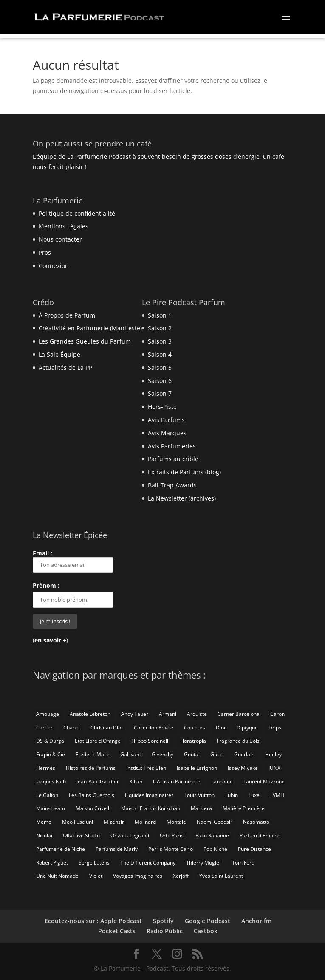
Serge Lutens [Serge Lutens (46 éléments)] (94, 863)
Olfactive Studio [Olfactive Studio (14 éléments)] (81, 835)
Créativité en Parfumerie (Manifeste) (90, 328)
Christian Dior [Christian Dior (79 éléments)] (107, 728)
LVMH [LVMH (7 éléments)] (277, 795)
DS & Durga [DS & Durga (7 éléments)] (50, 741)
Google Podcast (208, 921)
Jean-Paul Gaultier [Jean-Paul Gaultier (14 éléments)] (98, 781)
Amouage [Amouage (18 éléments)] (48, 714)
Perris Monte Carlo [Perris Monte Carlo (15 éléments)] (171, 849)
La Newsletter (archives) (182, 498)
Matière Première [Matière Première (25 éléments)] (244, 808)
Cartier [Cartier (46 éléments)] (44, 728)
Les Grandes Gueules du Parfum (85, 341)
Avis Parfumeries (172, 446)
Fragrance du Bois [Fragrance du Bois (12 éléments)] (238, 741)
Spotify (163, 921)
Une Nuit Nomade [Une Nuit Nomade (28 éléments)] (57, 876)
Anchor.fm (256, 921)
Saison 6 (160, 381)
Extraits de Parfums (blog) (184, 472)
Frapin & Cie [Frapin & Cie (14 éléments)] (51, 754)
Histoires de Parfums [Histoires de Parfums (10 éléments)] (91, 768)
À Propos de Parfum (67, 315)
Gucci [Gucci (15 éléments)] (217, 754)
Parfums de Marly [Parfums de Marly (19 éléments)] (117, 849)
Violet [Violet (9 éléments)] (96, 876)
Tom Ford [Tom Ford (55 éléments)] (243, 863)
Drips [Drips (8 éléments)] (275, 728)
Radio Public (165, 931)
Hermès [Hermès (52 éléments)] (46, 768)
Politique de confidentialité (77, 213)
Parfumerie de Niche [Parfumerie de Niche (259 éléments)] (61, 849)
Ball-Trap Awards (172, 485)
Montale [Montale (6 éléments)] (176, 822)
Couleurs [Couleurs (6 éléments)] (195, 728)
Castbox (206, 931)
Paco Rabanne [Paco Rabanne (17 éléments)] (212, 835)
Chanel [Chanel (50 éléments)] (72, 728)
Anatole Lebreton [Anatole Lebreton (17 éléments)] (90, 714)
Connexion (54, 266)
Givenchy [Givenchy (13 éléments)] (162, 754)
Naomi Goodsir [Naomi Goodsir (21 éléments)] (215, 822)
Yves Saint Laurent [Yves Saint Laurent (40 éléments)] (221, 876)
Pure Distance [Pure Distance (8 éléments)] (254, 849)
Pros (45, 252)
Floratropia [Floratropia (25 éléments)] (193, 741)
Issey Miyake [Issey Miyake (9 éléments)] (243, 768)
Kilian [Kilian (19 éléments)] (136, 781)
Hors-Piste (162, 407)
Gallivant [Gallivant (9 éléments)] (131, 754)
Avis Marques (167, 433)
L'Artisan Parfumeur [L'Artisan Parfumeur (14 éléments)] (177, 781)
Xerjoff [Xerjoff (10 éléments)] (181, 876)
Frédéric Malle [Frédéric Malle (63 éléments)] (93, 754)
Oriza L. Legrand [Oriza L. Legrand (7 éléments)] (130, 835)
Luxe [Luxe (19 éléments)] (254, 795)
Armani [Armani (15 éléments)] (168, 714)
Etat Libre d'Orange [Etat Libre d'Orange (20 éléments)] (98, 741)
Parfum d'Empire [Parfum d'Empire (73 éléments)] (260, 835)
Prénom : (46, 585)
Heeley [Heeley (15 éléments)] (273, 754)
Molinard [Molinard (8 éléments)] (145, 822)
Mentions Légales (64, 226)
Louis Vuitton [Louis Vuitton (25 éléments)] (199, 795)
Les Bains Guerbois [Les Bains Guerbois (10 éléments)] (92, 795)
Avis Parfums (166, 420)
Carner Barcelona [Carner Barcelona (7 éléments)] (239, 714)
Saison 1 (160, 315)
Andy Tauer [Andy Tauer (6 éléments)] (135, 714)
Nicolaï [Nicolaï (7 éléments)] (44, 835)
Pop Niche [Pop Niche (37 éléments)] (215, 849)
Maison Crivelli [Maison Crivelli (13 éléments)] (93, 808)
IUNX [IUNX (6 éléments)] (274, 768)
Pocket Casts (117, 931)
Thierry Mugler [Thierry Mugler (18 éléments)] (204, 863)
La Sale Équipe (59, 354)
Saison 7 (160, 393)
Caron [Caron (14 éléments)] (277, 714)
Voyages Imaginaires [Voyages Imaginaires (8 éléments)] (138, 876)
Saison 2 (160, 328)
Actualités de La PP (65, 367)
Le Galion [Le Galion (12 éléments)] (47, 795)
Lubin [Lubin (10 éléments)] (232, 795)
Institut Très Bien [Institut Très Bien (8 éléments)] (146, 768)
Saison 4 (160, 354)
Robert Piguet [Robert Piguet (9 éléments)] (52, 863)
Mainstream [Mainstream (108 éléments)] (51, 808)
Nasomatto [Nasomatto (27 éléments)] (256, 822)
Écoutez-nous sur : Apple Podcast (93, 921)
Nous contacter (60, 239)
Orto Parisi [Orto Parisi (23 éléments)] (172, 835)
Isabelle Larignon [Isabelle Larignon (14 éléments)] (197, 768)
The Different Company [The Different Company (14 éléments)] (148, 863)
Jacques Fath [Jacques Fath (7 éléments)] (51, 781)
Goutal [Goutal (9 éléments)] (192, 754)
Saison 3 (160, 341)
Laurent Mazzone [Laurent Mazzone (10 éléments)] (264, 781)
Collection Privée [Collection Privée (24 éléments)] (154, 728)
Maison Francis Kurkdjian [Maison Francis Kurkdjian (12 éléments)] (151, 808)
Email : (73, 561)
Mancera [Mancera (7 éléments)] (201, 808)
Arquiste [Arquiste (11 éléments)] (197, 714)
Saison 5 (160, 367)
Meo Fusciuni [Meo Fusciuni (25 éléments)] (78, 822)
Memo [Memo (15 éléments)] (44, 822)
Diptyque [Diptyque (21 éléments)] (247, 728)
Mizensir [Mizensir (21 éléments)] (114, 822)
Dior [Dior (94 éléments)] (221, 728)
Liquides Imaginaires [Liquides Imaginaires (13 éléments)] (149, 795)
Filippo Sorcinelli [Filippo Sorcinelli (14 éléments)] (150, 741)
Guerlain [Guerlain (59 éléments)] (244, 754)
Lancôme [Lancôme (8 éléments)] (222, 781)
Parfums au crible (173, 459)
